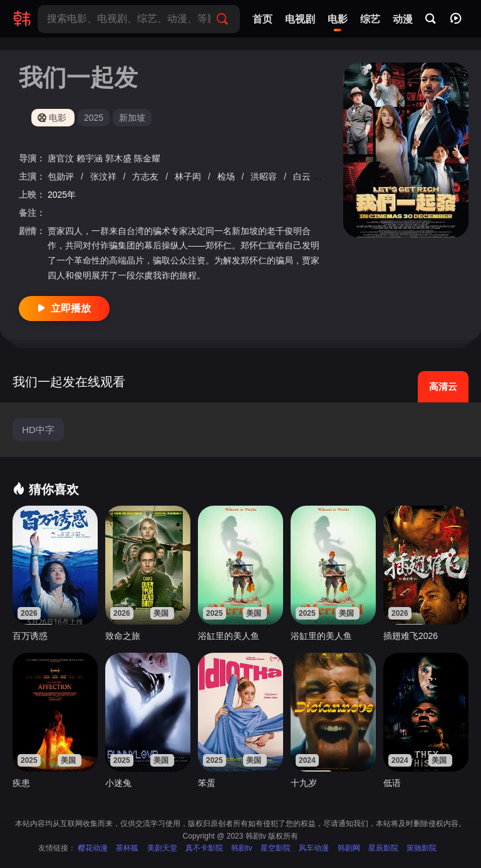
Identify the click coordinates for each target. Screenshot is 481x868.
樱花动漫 (93, 848)
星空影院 (276, 848)
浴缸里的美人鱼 (229, 636)
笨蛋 (207, 783)
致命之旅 (123, 636)
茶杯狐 (127, 848)
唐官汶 (62, 158)
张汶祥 (105, 176)
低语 (392, 783)
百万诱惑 (30, 636)
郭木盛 (120, 158)
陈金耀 (147, 158)
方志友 (147, 176)
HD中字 (38, 430)
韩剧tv (241, 848)
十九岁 (304, 783)
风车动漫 (314, 848)
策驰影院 (422, 848)
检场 (227, 176)
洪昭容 (265, 176)
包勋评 (62, 176)
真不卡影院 (204, 848)
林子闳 (189, 176)
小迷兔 (118, 783)
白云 (303, 176)
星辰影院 (383, 848)
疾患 (21, 783)
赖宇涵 (91, 158)
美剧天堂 (162, 848)
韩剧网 (349, 848)
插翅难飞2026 (411, 636)
